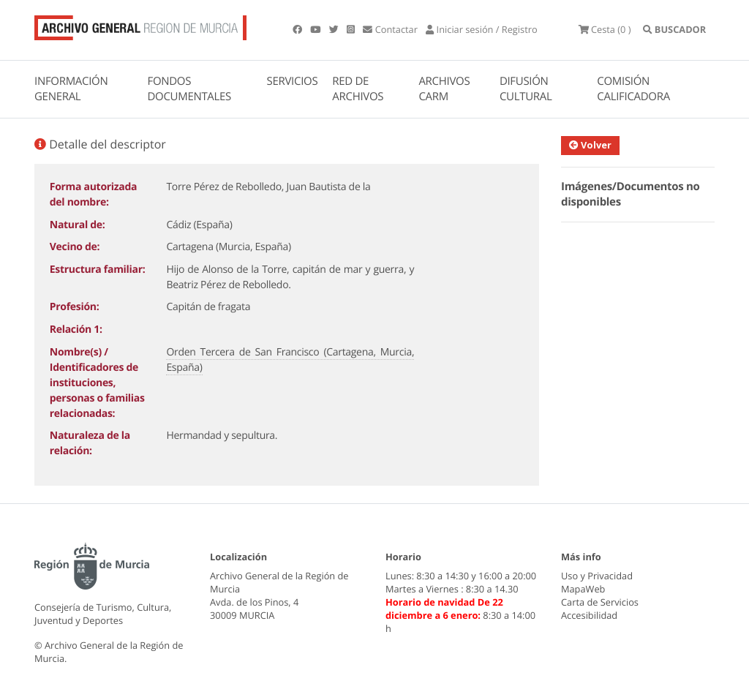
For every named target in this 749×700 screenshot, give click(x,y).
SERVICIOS (293, 81)
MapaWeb (583, 589)
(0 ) (605, 29)
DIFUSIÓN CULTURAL (526, 89)
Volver (590, 145)
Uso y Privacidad (597, 576)
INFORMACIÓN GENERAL (71, 89)
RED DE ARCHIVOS (358, 89)
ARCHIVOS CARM (444, 89)
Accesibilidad (589, 615)
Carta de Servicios (600, 602)
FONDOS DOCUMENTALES (189, 89)
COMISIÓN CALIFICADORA (633, 89)
